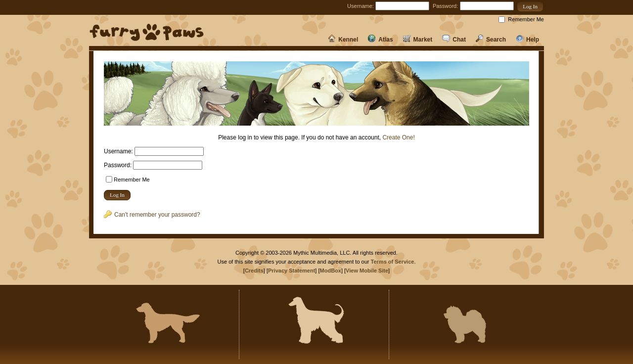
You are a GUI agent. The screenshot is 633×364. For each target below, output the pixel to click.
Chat (454, 40)
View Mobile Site (367, 271)
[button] (530, 7)
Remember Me (526, 19)
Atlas (380, 40)
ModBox (331, 271)
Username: (361, 6)
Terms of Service (393, 262)
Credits (254, 271)
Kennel (343, 40)
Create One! (398, 137)
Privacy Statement (292, 271)
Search (491, 40)
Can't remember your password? (152, 215)
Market (418, 40)
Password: (445, 6)
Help (527, 40)
